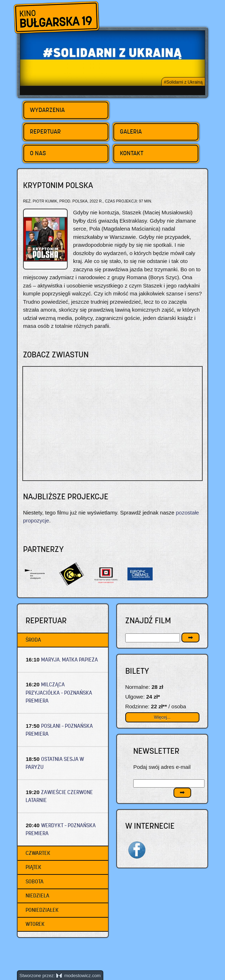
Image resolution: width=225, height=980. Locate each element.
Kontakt (132, 153)
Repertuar (45, 132)
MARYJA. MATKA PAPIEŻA (69, 660)
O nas (38, 153)
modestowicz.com (78, 975)
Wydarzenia (47, 110)
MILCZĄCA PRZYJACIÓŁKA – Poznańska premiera (59, 692)
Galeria (131, 132)
